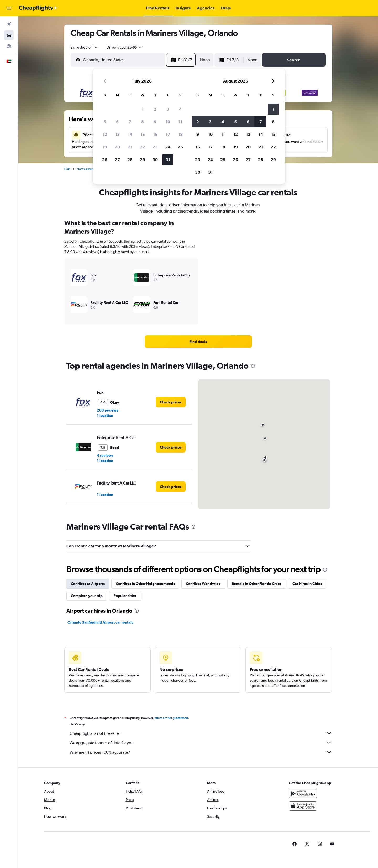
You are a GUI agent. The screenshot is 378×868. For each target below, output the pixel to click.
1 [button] (143, 109)
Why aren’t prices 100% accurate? (201, 752)
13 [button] (117, 134)
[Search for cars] (9, 35)
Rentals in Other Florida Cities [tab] (257, 584)
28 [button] (130, 160)
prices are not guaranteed (171, 718)
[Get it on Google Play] (303, 793)
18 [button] (180, 134)
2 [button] (155, 109)
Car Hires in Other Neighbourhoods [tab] (145, 584)
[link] (198, 342)
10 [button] (168, 122)
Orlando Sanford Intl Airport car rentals (100, 622)
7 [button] (130, 122)
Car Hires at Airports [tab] (88, 584)
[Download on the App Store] (303, 806)
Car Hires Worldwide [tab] (203, 584)
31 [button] (168, 160)
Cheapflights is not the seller (201, 733)
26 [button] (105, 160)
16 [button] (155, 134)
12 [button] (105, 134)
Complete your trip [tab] (87, 596)
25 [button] (180, 147)
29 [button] (143, 160)
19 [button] (105, 147)
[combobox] (85, 47)
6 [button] (117, 122)
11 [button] (180, 122)
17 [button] (168, 134)
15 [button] (143, 134)
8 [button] (143, 122)
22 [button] (143, 147)
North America (87, 169)
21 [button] (130, 147)
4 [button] (180, 109)
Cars (67, 169)
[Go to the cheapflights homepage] (38, 8)
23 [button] (155, 147)
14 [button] (130, 134)
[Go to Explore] (9, 46)
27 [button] (117, 160)
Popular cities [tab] (125, 596)
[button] (9, 8)
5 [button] (105, 122)
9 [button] (155, 122)
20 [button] (117, 147)
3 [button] (168, 109)
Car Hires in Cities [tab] (307, 584)
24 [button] (168, 147)
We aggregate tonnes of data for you (201, 743)
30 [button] (155, 160)
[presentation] (253, 366)
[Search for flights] (9, 24)
